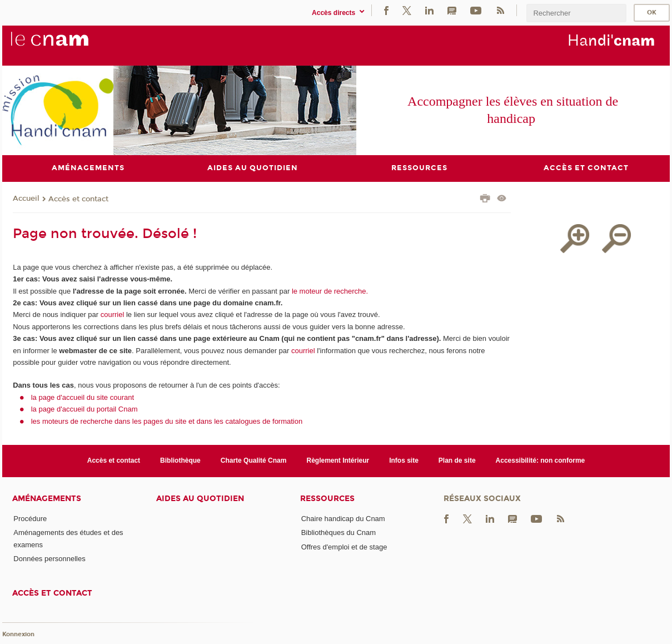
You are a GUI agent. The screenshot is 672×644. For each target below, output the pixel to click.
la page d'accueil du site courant (83, 397)
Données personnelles (49, 559)
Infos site (404, 460)
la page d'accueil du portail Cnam (84, 409)
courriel (113, 314)
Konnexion (18, 634)
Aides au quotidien (200, 499)
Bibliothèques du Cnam (339, 532)
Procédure (30, 519)
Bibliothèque (180, 460)
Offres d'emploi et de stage (344, 547)
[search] (576, 13)
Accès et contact (78, 199)
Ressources (327, 499)
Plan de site (457, 460)
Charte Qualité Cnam (254, 460)
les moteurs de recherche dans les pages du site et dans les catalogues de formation (167, 421)
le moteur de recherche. (329, 291)
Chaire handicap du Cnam (343, 519)
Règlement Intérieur (338, 460)
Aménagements (47, 499)
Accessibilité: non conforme (541, 460)
